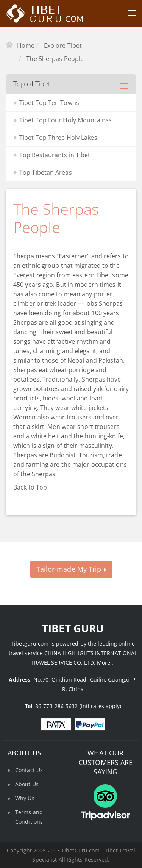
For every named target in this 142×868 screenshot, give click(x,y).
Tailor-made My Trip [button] (71, 569)
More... (106, 662)
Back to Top (30, 487)
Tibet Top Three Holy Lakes (58, 138)
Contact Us (29, 770)
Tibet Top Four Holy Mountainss (66, 120)
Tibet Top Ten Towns (49, 103)
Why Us (25, 798)
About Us (27, 784)
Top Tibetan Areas (46, 172)
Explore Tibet (63, 45)
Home (26, 45)
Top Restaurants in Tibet (55, 155)
